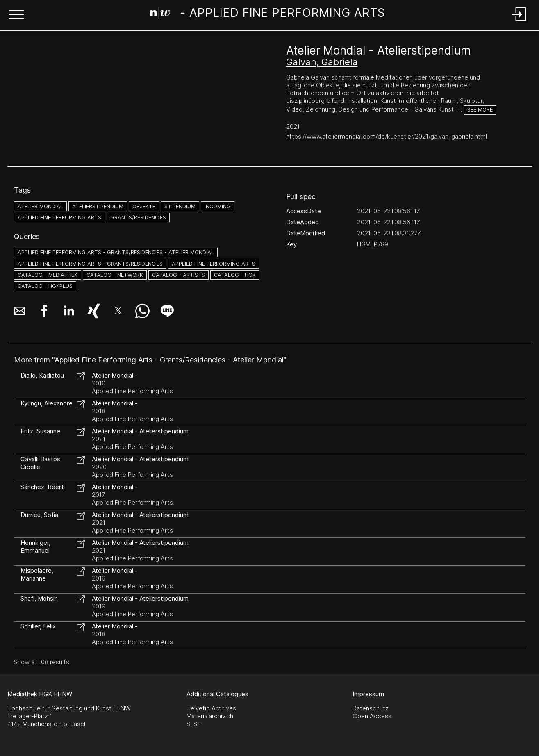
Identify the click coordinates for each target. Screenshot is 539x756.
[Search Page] (268, 14)
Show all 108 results (42, 662)
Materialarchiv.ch (210, 716)
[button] (16, 15)
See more (480, 110)
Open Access (372, 716)
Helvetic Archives (211, 708)
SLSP (194, 724)
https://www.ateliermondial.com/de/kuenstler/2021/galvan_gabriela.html (387, 136)
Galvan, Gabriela (322, 62)
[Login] (519, 22)
